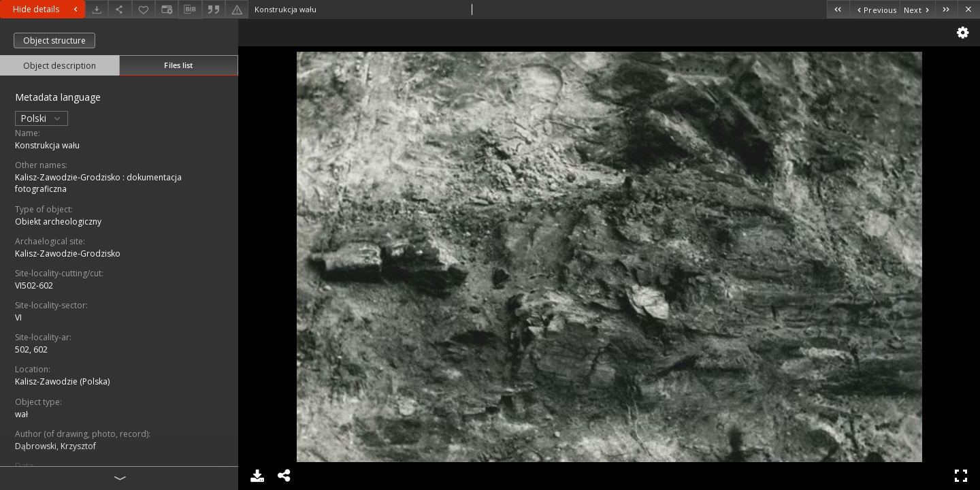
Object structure (54, 40)
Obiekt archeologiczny (58, 222)
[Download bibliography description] (190, 10)
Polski (42, 118)
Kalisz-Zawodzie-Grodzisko (68, 254)
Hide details (47, 9)
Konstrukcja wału (47, 145)
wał (21, 414)
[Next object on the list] (917, 9)
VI (18, 317)
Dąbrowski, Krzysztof (55, 446)
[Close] (969, 9)
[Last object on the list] (946, 9)
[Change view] (167, 9)
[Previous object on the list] (875, 9)
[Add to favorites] (144, 9)
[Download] (97, 9)
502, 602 (31, 349)
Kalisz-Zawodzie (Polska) (62, 381)
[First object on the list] (838, 9)
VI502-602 (34, 285)
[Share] (120, 9)
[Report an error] (237, 9)
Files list (178, 65)
